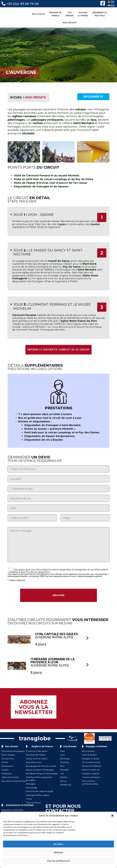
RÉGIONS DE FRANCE (56, 14)
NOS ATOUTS (39, 14)
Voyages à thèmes (96, 755)
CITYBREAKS (70, 14)
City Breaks (70, 755)
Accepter (58, 844)
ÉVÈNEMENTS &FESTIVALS (100, 14)
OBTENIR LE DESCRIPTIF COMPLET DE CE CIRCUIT (59, 350)
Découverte (93, 97)
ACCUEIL (16, 97)
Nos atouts (12, 755)
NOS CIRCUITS (70, 23)
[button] (112, 816)
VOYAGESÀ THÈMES (84, 14)
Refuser (58, 852)
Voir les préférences (58, 861)
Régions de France (42, 755)
